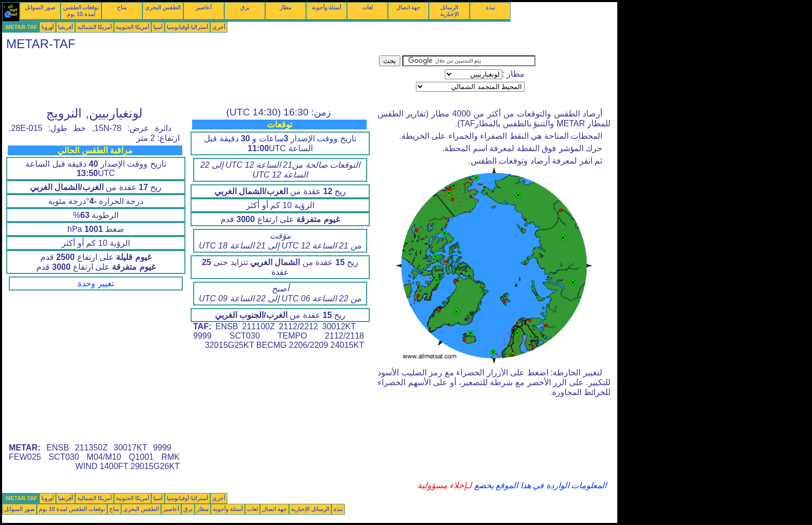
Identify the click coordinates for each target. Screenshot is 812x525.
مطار (286, 7)
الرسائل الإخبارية (450, 11)
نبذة (490, 7)
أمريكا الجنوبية (133, 27)
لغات (367, 7)
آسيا (158, 27)
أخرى (219, 27)
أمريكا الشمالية (95, 27)
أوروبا (48, 27)
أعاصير (204, 7)
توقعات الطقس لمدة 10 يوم (81, 11)
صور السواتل (40, 7)
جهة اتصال (409, 7)
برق (245, 7)
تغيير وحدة (96, 283)
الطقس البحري (163, 7)
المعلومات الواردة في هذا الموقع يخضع (539, 485)
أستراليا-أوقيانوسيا (187, 27)
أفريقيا (66, 27)
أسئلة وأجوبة (327, 7)
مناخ (122, 7)
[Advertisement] (191, 79)
